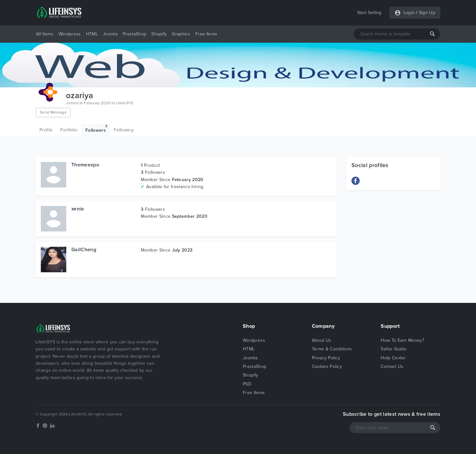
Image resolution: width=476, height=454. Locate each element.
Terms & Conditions (332, 349)
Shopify (159, 34)
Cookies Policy (327, 366)
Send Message (53, 112)
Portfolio (69, 130)
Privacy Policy (326, 358)
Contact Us (392, 366)
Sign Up (427, 13)
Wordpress (70, 34)
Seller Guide (393, 349)
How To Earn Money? (402, 340)
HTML (92, 34)
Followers (97, 129)
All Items (45, 34)
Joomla (110, 34)
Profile (46, 130)
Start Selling (369, 13)
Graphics (181, 34)
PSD (247, 384)
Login (409, 13)
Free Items (206, 34)
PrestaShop (134, 34)
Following (124, 130)
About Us (322, 340)
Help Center (393, 358)
